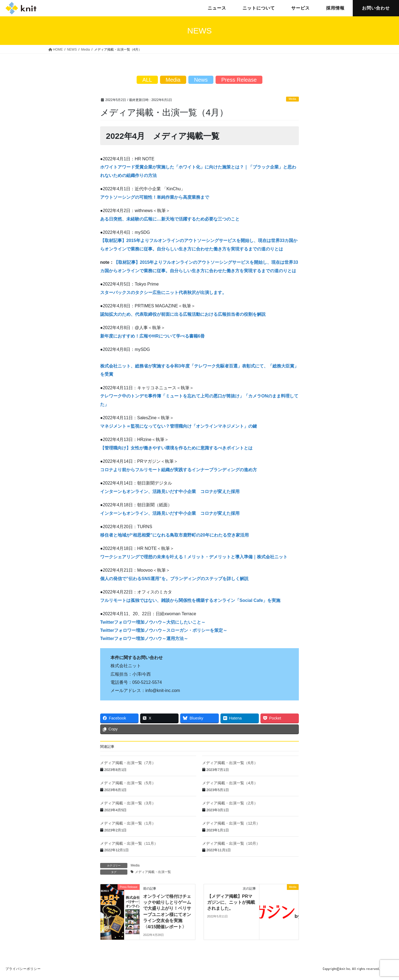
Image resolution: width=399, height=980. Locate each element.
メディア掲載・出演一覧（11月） (129, 843)
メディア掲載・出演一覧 (153, 872)
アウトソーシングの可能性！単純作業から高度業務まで (155, 197)
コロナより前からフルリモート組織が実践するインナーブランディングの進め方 (179, 470)
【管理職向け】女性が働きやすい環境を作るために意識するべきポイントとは (176, 448)
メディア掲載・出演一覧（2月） (230, 803)
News (201, 80)
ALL (147, 80)
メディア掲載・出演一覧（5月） (128, 783)
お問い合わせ (376, 8)
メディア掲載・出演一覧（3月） (128, 803)
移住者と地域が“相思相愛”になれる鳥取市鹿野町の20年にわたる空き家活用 (174, 535)
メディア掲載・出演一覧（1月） (128, 823)
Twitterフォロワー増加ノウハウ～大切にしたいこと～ (153, 622)
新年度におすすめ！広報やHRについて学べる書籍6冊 (152, 336)
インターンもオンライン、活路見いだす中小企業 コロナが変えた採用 (170, 491)
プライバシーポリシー (23, 969)
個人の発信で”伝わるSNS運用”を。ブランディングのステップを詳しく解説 (174, 579)
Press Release (239, 80)
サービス (300, 8)
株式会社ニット (21, 8)
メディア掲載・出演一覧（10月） (231, 843)
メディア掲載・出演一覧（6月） (230, 763)
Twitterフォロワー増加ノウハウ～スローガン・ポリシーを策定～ (164, 630)
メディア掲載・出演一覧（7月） (128, 763)
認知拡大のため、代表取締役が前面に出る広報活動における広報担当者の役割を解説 (183, 314)
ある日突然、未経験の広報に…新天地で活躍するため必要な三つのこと (170, 219)
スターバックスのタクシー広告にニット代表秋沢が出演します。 (163, 293)
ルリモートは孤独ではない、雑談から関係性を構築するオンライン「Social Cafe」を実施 (192, 600)
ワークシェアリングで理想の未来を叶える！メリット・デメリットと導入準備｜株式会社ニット (194, 557)
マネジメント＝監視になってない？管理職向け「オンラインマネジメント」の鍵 (179, 426)
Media (292, 99)
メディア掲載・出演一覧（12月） (231, 823)
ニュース (217, 8)
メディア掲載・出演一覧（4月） (230, 783)
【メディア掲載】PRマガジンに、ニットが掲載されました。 (231, 902)
